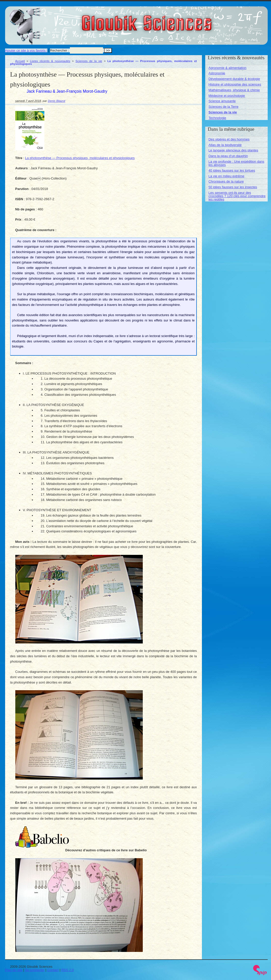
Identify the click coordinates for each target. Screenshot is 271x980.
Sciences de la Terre (224, 107)
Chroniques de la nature (226, 181)
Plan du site (14, 970)
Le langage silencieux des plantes (233, 150)
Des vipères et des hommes (229, 139)
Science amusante (222, 101)
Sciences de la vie (89, 61)
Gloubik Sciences (176, 20)
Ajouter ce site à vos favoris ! (26, 50)
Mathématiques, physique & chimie (234, 90)
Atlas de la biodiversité (225, 145)
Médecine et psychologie (227, 96)
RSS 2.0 (68, 970)
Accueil (20, 61)
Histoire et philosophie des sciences (235, 84)
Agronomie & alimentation (228, 68)
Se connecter (35, 970)
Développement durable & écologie (234, 79)
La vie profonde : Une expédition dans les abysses (236, 163)
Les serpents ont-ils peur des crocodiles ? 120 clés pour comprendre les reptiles (237, 196)
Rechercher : (59, 50)
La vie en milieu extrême (227, 176)
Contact (53, 970)
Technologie (217, 118)
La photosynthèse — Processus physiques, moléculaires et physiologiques (80, 158)
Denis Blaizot (57, 101)
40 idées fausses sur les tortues (232, 170)
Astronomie (217, 73)
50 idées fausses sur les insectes (233, 187)
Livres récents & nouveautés (50, 61)
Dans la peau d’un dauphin (228, 156)
